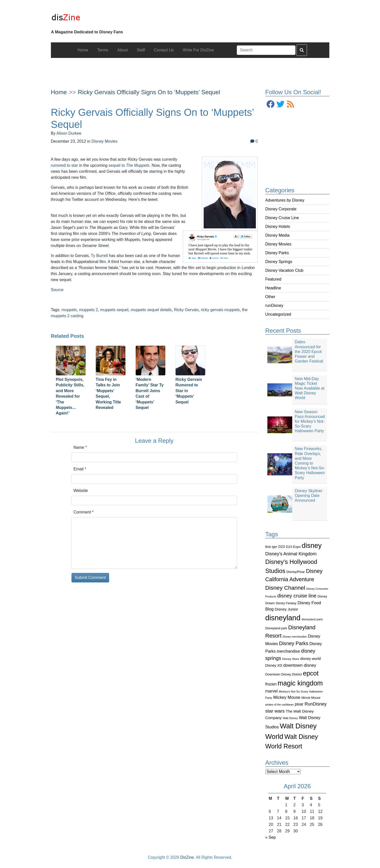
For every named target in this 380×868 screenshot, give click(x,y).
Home (59, 92)
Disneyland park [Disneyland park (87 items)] (276, 628)
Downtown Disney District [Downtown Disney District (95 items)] (284, 674)
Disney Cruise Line (282, 218)
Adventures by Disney (285, 200)
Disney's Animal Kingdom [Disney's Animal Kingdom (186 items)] (291, 554)
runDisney (274, 306)
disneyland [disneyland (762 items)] (283, 618)
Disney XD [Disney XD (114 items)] (274, 665)
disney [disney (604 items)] (312, 545)
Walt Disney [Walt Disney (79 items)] (290, 718)
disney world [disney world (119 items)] (311, 659)
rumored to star (64, 165)
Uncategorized (278, 314)
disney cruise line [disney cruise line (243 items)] (297, 596)
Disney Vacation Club (284, 270)
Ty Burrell (99, 256)
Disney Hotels (278, 227)
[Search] (266, 50)
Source (57, 290)
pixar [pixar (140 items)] (299, 704)
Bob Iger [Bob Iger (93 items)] (271, 547)
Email (80, 469)
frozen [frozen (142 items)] (271, 684)
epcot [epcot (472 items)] (311, 673)
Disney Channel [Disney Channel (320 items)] (285, 588)
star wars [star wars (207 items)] (275, 711)
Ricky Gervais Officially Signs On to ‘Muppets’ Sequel (149, 92)
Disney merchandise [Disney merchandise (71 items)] (295, 637)
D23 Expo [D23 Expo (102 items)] (293, 547)
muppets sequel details (151, 310)
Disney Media (278, 235)
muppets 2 (88, 310)
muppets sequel (114, 310)
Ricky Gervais (186, 310)
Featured (273, 279)
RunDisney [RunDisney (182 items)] (316, 704)
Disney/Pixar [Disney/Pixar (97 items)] (296, 572)
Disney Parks (277, 253)
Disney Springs (279, 262)
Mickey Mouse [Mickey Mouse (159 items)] (287, 697)
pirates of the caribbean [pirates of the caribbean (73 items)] (280, 705)
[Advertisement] (190, 69)
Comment (84, 512)
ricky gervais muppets (220, 310)
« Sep (271, 837)
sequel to (129, 165)
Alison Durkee (69, 133)
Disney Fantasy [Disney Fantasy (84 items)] (286, 603)
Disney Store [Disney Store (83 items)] (291, 659)
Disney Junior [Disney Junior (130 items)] (286, 609)
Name (80, 447)
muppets (69, 310)
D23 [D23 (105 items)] (282, 547)
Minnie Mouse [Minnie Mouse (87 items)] (311, 698)
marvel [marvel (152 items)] (272, 691)
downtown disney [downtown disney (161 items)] (300, 665)
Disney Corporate (281, 209)
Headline (273, 288)
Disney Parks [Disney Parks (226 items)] (294, 643)
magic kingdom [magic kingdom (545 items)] (300, 683)
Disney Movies (278, 244)
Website (81, 491)
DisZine (187, 857)
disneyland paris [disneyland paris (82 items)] (312, 619)
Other (270, 297)
